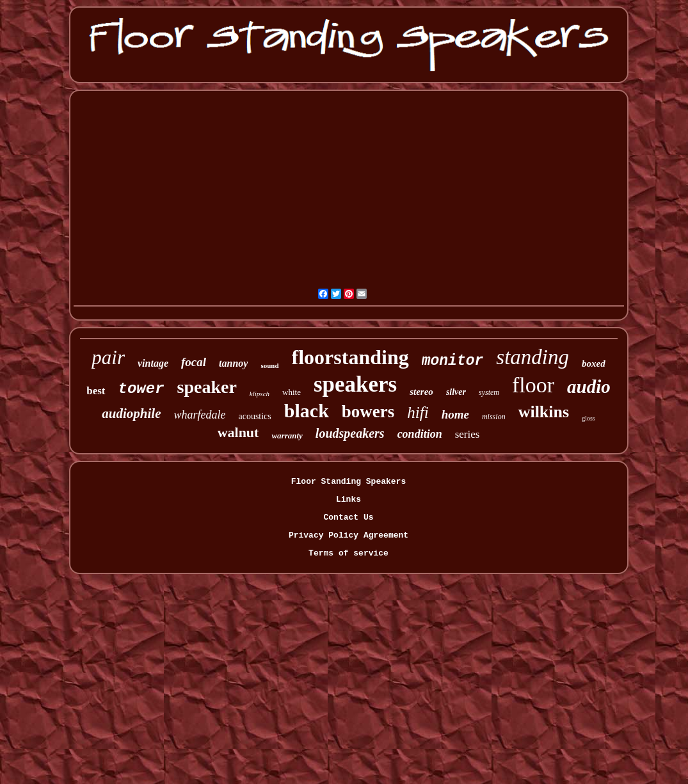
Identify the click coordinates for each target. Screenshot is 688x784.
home (455, 414)
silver (456, 392)
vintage (153, 363)
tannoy (233, 363)
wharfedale (199, 415)
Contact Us (348, 517)
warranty (287, 436)
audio (589, 387)
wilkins (544, 412)
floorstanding (350, 357)
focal (194, 362)
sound (269, 365)
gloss (588, 418)
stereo (421, 392)
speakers (355, 384)
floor (533, 385)
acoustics (254, 416)
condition (420, 434)
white (292, 392)
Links (348, 500)
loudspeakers (350, 433)
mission (494, 417)
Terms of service (348, 553)
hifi (418, 412)
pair (108, 357)
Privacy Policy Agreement (348, 535)
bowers (368, 412)
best (96, 391)
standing (532, 357)
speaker (207, 387)
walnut (238, 432)
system (489, 392)
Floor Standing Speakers (348, 482)
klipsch (260, 394)
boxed (594, 364)
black (307, 411)
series (468, 434)
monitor (453, 361)
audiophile (131, 413)
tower (141, 389)
